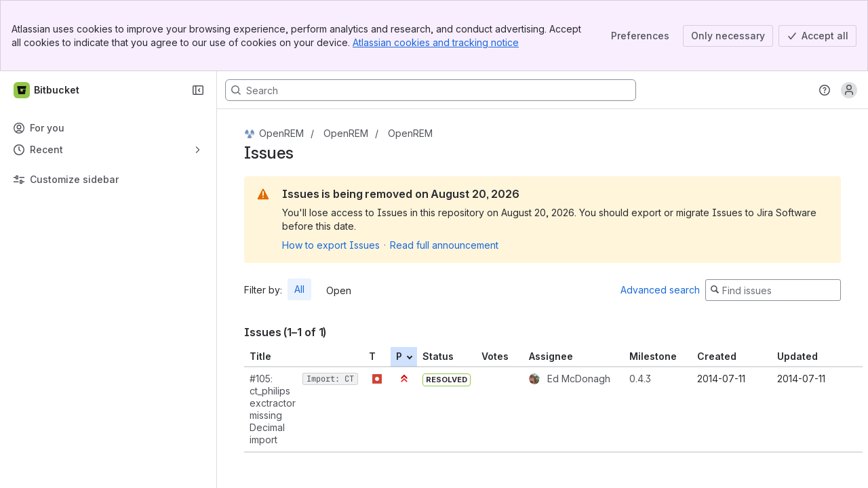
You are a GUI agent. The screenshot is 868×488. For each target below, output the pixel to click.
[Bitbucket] (47, 90)
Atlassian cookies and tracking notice (436, 42)
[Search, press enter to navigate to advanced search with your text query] (431, 90)
